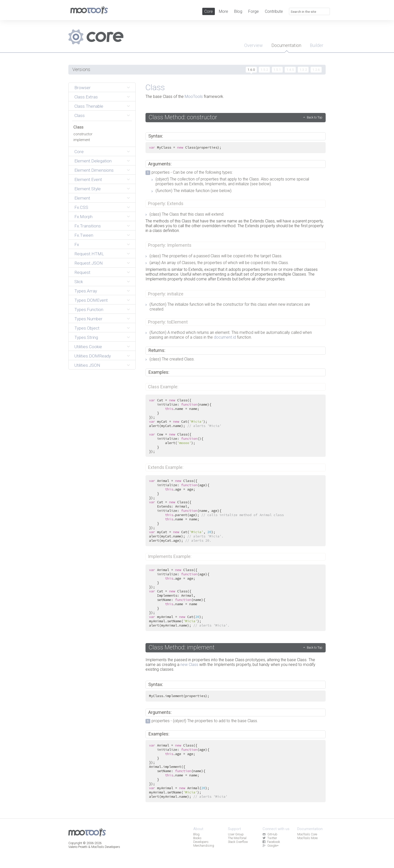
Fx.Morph (83, 217)
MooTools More (307, 838)
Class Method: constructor (183, 117)
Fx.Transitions (88, 226)
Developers (201, 842)
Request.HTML (89, 254)
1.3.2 (303, 70)
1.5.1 (277, 70)
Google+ (270, 846)
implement (82, 140)
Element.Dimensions (94, 170)
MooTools (194, 97)
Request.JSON (89, 263)
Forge (254, 11)
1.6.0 (251, 70)
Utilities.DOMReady (93, 356)
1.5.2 (264, 70)
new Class (189, 665)
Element (82, 198)
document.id (225, 337)
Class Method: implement (182, 647)
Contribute (274, 11)
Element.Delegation (93, 161)
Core (209, 11)
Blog (238, 11)
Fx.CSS (81, 207)
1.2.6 (316, 70)
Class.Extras (86, 97)
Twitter (270, 838)
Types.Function (89, 309)
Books (197, 838)
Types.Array (86, 291)
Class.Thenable (89, 106)
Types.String (86, 337)
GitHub (270, 834)
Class (80, 115)
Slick (79, 282)
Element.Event (88, 179)
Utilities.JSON (87, 365)
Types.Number (88, 319)
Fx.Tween (84, 235)
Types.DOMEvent (91, 300)
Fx (77, 244)
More (224, 11)
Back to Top (315, 117)
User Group (236, 834)
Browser (83, 88)
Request (82, 272)
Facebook (271, 842)
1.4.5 (290, 70)
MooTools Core (307, 834)
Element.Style (88, 189)
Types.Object (87, 328)
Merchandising (204, 846)
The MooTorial (237, 838)
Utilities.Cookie (88, 347)
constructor (83, 134)
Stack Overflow (238, 842)
